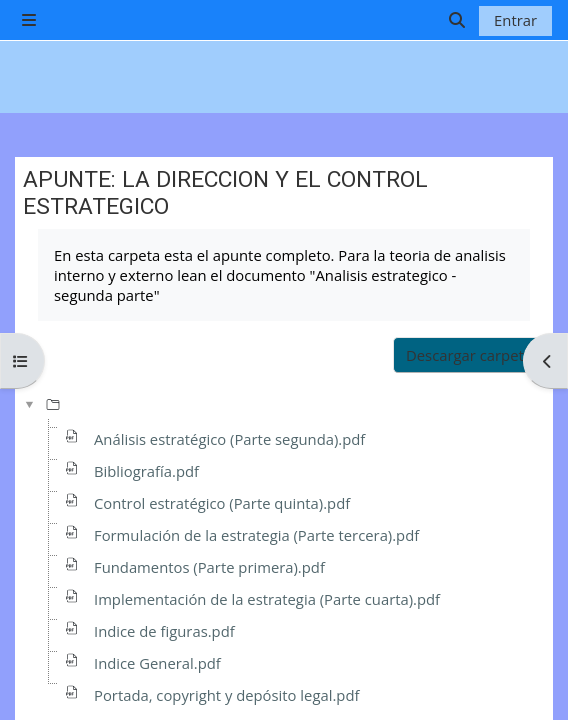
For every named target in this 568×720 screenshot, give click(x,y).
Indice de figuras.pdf (164, 631)
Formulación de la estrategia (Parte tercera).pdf (256, 535)
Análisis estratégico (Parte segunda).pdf (229, 439)
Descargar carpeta (469, 355)
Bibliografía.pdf (146, 471)
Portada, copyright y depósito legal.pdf (226, 695)
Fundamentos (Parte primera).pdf (209, 567)
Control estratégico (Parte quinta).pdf (222, 503)
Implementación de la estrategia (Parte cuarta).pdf (267, 599)
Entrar (515, 20)
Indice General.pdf (157, 663)
